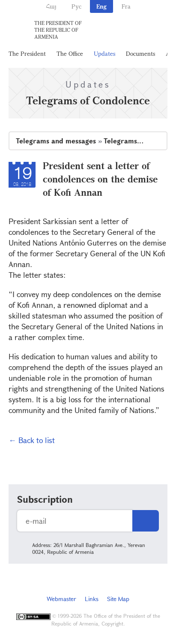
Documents (140, 53)
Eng (101, 6)
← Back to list (32, 440)
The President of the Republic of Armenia (58, 30)
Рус (76, 6)
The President (27, 53)
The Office (70, 53)
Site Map (118, 599)
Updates (104, 53)
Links (92, 599)
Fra (126, 6)
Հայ (51, 6)
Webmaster (61, 599)
